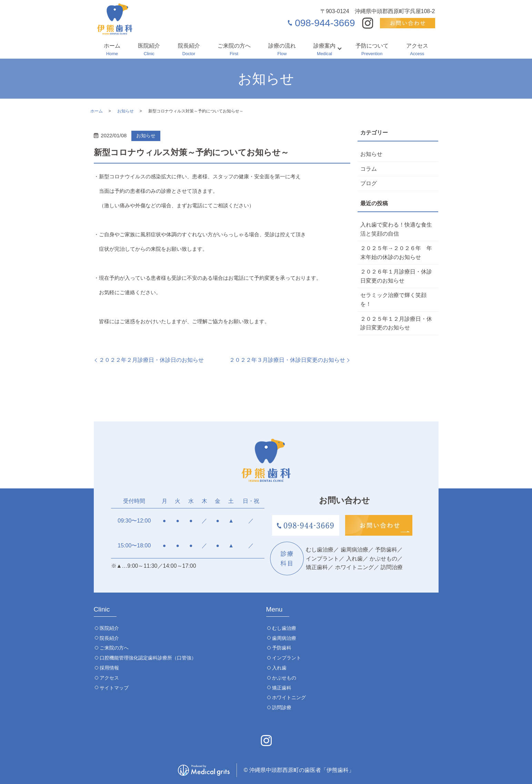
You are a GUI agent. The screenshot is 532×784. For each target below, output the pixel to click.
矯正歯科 (282, 688)
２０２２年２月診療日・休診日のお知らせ (151, 360)
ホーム (112, 50)
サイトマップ (114, 688)
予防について (372, 50)
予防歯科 (282, 648)
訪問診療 (282, 707)
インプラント (287, 658)
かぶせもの (284, 678)
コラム (369, 169)
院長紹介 (189, 50)
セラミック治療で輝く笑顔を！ (393, 300)
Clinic (102, 609)
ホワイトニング (289, 697)
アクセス (417, 50)
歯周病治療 (284, 638)
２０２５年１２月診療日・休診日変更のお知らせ (396, 323)
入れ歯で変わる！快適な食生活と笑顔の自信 (396, 229)
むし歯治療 (284, 628)
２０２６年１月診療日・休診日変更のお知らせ (396, 276)
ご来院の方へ (234, 50)
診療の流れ (282, 50)
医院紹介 (149, 50)
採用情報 (109, 668)
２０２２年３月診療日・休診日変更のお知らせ (287, 360)
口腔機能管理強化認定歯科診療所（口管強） (148, 658)
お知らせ (126, 111)
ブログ (369, 183)
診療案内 (324, 50)
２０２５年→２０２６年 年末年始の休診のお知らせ (396, 253)
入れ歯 (279, 668)
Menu (274, 609)
